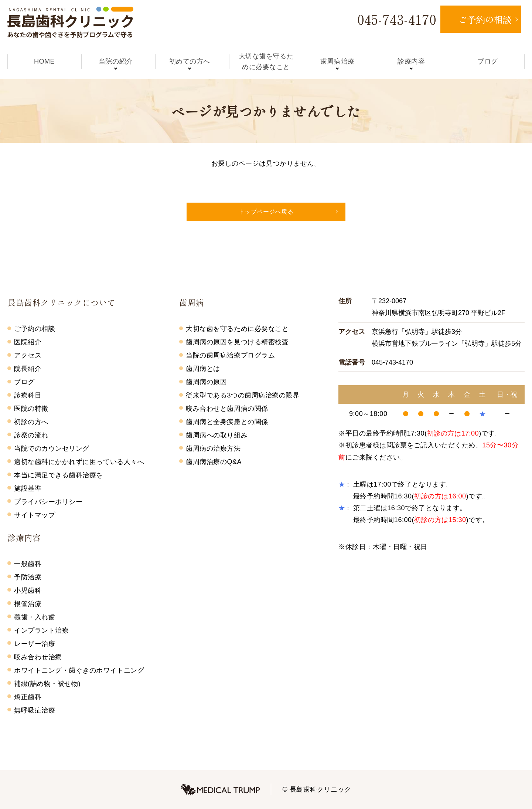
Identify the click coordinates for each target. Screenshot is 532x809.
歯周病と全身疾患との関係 (227, 422)
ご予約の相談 (35, 329)
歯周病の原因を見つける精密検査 (237, 342)
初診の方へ (31, 422)
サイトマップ (35, 515)
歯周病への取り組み (217, 435)
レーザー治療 (35, 644)
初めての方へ (192, 61)
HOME (44, 61)
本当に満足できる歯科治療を (59, 475)
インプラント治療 (41, 630)
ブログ (488, 61)
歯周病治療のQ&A (214, 462)
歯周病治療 (340, 61)
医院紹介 (28, 342)
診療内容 (414, 61)
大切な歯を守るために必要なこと (266, 62)
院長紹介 (28, 369)
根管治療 (28, 604)
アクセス (28, 355)
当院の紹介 (118, 61)
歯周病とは (203, 369)
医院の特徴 (31, 409)
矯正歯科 (28, 697)
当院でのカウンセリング (52, 448)
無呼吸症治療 (35, 710)
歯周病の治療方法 (213, 448)
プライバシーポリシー (48, 502)
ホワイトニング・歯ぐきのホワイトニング (79, 670)
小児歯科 (28, 590)
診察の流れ (31, 435)
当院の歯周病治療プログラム (230, 355)
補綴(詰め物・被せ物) (47, 684)
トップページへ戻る (266, 212)
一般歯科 (28, 564)
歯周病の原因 (206, 382)
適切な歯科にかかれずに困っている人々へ (79, 462)
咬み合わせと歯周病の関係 (227, 409)
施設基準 (28, 488)
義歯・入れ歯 (35, 617)
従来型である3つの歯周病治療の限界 (243, 395)
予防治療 (28, 577)
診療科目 (28, 395)
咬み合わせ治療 (38, 657)
